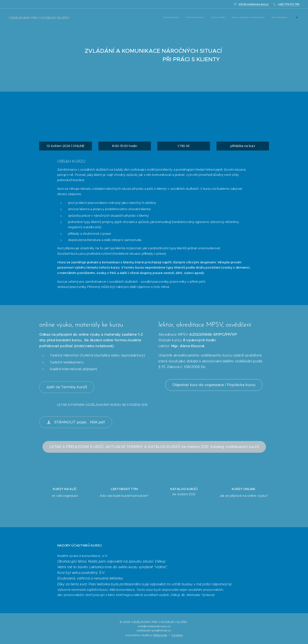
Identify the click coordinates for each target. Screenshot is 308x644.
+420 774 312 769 (288, 4)
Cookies (177, 635)
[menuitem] (217, 18)
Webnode (160, 635)
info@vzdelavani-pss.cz (254, 4)
